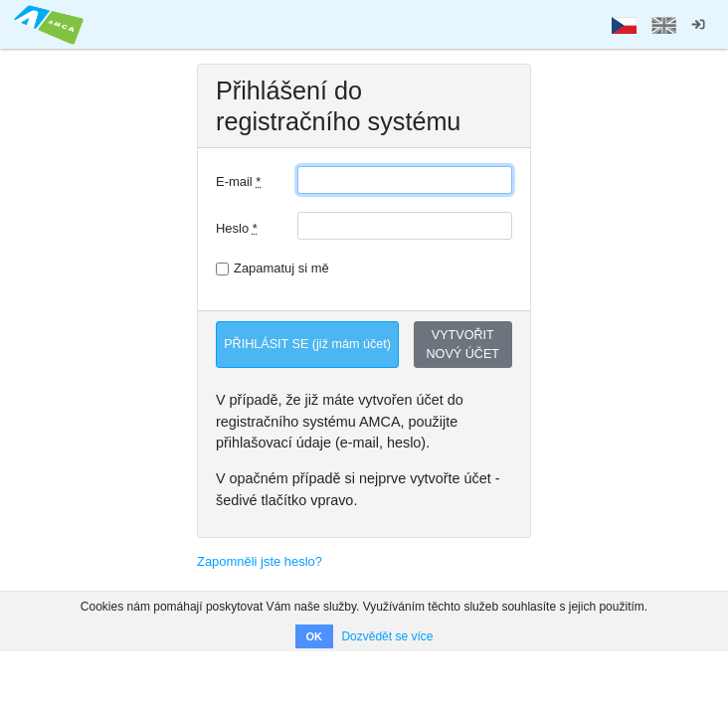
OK (315, 636)
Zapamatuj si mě (281, 268)
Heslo (237, 228)
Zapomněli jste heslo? (260, 561)
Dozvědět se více (387, 636)
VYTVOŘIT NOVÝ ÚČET (463, 345)
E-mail (238, 181)
